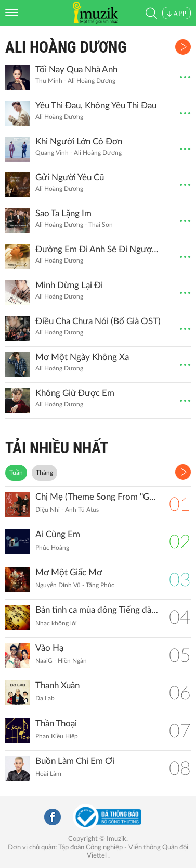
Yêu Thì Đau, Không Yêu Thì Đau (96, 106)
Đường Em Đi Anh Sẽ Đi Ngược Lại (98, 249)
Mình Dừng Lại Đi (69, 285)
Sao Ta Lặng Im (63, 213)
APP (177, 14)
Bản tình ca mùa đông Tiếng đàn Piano (97, 610)
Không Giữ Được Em (75, 393)
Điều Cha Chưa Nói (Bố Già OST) (98, 321)
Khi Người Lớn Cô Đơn (79, 141)
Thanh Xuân (57, 685)
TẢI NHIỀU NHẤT (57, 448)
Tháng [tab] (44, 473)
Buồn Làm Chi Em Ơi (75, 761)
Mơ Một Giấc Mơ (69, 572)
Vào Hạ (49, 648)
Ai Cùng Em (58, 534)
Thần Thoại (56, 723)
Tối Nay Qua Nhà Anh (76, 70)
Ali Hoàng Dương (66, 47)
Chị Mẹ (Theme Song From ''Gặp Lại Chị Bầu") (97, 497)
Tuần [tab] (16, 473)
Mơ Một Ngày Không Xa (82, 357)
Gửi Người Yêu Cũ (70, 177)
